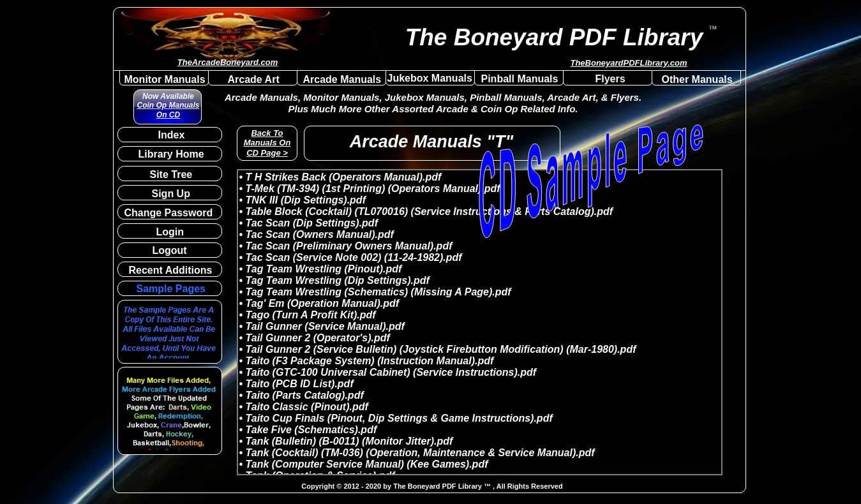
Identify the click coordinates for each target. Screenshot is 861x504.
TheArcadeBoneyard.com (228, 62)
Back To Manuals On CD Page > (267, 143)
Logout (170, 250)
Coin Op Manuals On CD (168, 110)
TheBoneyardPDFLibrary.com (628, 63)
